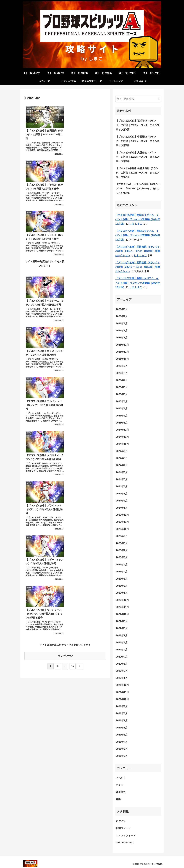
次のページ (65, 439)
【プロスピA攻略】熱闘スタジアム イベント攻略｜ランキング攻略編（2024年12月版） (138, 219)
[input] (138, 99)
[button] (159, 99)
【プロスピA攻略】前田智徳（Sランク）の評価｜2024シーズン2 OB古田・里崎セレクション (138, 251)
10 (72, 449)
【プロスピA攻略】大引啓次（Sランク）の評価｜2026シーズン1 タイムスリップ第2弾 (138, 157)
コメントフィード (126, 836)
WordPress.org (125, 843)
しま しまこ (136, 224)
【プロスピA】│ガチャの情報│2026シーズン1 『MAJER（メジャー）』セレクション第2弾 (138, 189)
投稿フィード (123, 828)
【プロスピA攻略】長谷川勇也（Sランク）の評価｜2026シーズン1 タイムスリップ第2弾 (138, 173)
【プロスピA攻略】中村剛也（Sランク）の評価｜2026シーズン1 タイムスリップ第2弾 (138, 141)
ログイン (121, 821)
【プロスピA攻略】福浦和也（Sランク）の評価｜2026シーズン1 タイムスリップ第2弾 (138, 125)
